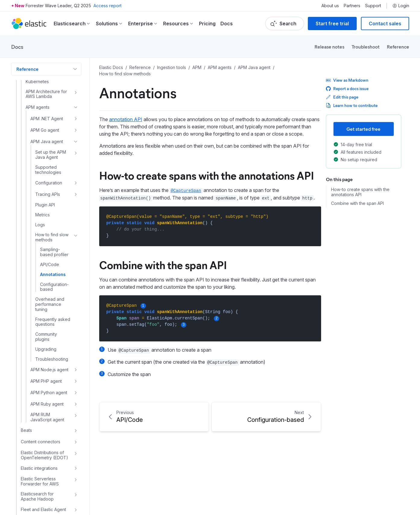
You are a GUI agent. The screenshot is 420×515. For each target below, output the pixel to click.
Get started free (363, 129)
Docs (227, 24)
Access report (107, 6)
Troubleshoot (366, 47)
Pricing (207, 24)
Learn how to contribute (352, 105)
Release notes (329, 47)
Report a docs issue (347, 88)
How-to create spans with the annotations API (207, 175)
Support (373, 6)
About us (330, 6)
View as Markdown (347, 80)
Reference (398, 47)
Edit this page (342, 97)
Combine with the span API (163, 265)
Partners (352, 6)
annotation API (126, 119)
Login (401, 6)
